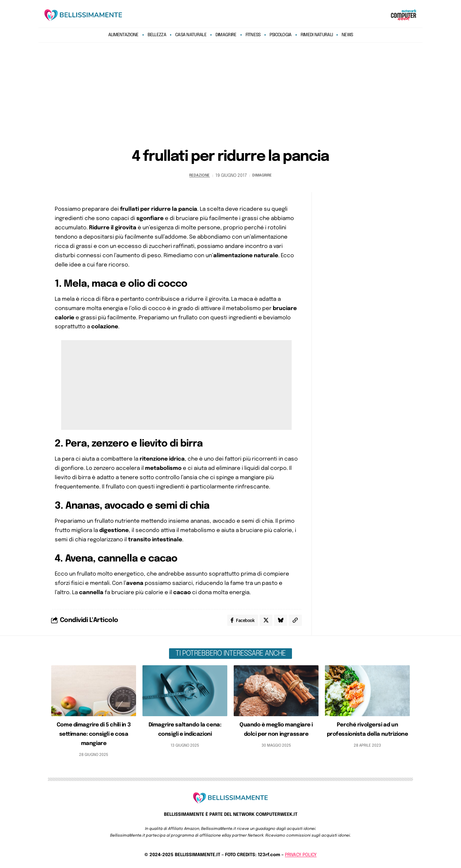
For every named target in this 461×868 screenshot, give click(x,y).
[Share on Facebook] (240, 621)
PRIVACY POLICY (301, 856)
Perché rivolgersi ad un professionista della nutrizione (367, 736)
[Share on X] (264, 621)
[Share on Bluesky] (280, 621)
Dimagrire (264, 176)
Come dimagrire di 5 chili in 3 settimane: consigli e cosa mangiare (94, 736)
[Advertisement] (230, 92)
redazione (197, 176)
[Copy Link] (295, 621)
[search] (376, 15)
